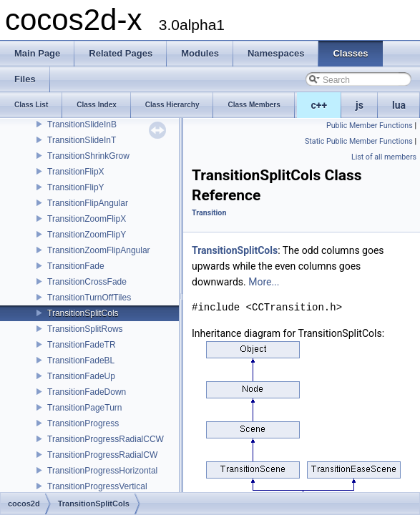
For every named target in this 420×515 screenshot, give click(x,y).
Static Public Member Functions (359, 141)
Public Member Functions (370, 126)
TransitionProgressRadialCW (102, 455)
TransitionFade (76, 266)
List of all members (384, 157)
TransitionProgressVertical (97, 486)
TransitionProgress (83, 423)
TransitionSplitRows (85, 329)
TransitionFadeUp (81, 376)
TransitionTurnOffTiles (89, 298)
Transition (209, 213)
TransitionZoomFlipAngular (99, 250)
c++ (319, 105)
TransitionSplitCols (83, 313)
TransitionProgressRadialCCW (106, 439)
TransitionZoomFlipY (87, 235)
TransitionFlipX (76, 172)
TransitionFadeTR (82, 345)
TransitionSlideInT (82, 140)
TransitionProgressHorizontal (102, 471)
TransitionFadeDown (87, 392)
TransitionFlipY (76, 187)
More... (264, 282)
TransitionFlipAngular (88, 203)
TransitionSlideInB (82, 124)
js (360, 105)
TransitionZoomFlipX (87, 219)
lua (399, 105)
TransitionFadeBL (81, 360)
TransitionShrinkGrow (88, 156)
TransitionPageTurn (85, 408)
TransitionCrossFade (87, 282)
